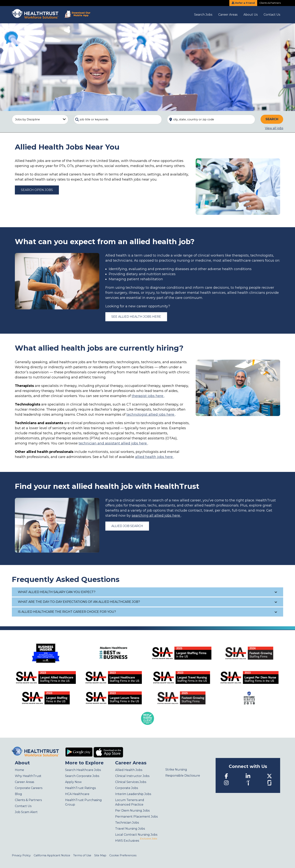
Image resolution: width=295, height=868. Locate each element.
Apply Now (73, 782)
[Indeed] (248, 783)
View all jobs (274, 128)
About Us (251, 15)
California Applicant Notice (52, 855)
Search (272, 119)
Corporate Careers (29, 788)
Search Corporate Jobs (82, 776)
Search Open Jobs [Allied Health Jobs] (37, 190)
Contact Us (272, 15)
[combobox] (118, 119)
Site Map (100, 855)
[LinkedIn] (248, 776)
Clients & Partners (270, 3)
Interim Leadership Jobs (133, 794)
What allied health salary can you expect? (148, 592)
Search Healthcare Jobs (83, 770)
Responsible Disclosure (183, 776)
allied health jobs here (154, 457)
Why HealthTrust (28, 776)
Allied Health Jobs (129, 770)
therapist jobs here (148, 396)
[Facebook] (226, 776)
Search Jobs (203, 15)
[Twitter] (269, 776)
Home (19, 770)
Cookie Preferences (123, 855)
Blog (18, 794)
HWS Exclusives (136, 841)
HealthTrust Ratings (80, 788)
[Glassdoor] (269, 783)
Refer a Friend (243, 3)
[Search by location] (211, 119)
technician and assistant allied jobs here (113, 443)
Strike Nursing (176, 770)
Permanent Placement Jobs (136, 817)
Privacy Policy (21, 855)
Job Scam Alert (26, 812)
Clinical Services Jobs (131, 782)
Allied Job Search (127, 526)
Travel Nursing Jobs (130, 829)
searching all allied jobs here (156, 516)
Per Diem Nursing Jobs (132, 811)
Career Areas (228, 15)
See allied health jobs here (136, 317)
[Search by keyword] (118, 119)
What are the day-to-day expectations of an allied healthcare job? (148, 602)
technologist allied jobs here (151, 415)
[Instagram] (226, 783)
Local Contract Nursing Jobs (136, 835)
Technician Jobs (127, 823)
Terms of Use (82, 855)
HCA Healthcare (77, 794)
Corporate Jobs (127, 788)
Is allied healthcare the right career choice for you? (148, 612)
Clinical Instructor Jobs (132, 776)
